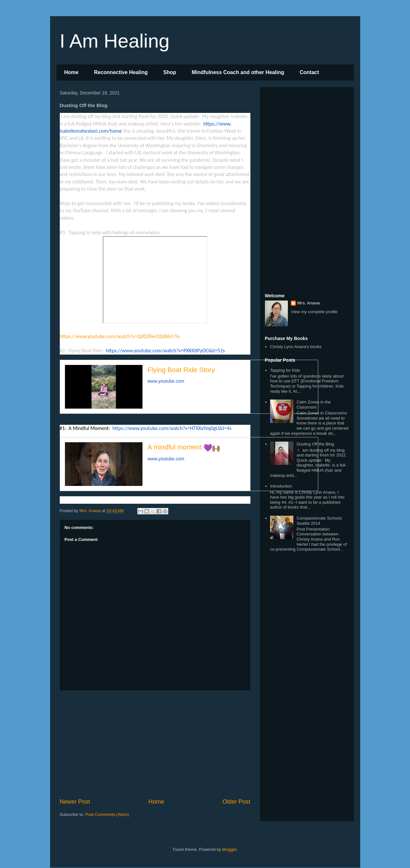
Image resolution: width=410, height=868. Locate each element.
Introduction (281, 486)
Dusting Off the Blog (315, 444)
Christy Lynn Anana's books (296, 347)
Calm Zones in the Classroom (314, 405)
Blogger (229, 849)
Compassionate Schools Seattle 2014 (319, 521)
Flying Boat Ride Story (181, 370)
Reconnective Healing (121, 72)
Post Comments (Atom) (107, 814)
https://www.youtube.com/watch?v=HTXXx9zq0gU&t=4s (172, 428)
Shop (170, 72)
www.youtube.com (166, 381)
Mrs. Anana (309, 303)
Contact (309, 72)
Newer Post (75, 802)
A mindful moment (184, 447)
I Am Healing (115, 41)
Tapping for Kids (285, 370)
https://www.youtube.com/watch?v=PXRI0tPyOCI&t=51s (165, 351)
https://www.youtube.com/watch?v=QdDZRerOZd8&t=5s (120, 336)
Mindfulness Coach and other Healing (238, 72)
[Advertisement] (155, 744)
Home (71, 72)
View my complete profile (314, 312)
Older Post (237, 802)
